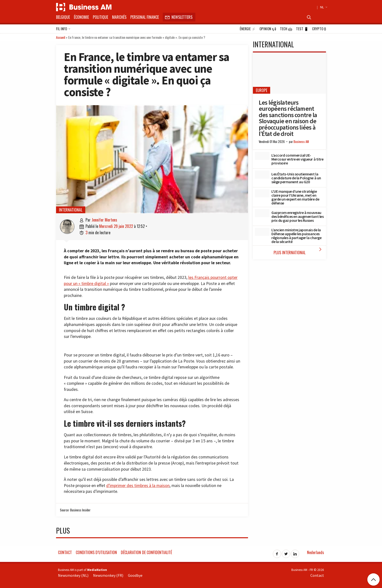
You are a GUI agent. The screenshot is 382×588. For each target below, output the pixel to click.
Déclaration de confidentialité (146, 552)
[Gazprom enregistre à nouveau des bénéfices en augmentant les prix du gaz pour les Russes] (262, 213)
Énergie (248, 29)
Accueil (61, 37)
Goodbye (135, 575)
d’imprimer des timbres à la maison (138, 486)
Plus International (299, 251)
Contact (65, 552)
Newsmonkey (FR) (108, 575)
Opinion (268, 29)
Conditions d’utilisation (96, 552)
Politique (100, 17)
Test (302, 29)
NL (323, 7)
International (71, 210)
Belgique (63, 17)
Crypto (319, 29)
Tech (286, 29)
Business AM (301, 142)
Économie (81, 17)
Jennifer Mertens (104, 220)
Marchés (119, 17)
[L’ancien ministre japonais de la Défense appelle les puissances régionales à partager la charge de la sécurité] (262, 232)
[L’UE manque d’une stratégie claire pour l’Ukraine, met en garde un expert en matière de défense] (262, 193)
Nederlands (315, 552)
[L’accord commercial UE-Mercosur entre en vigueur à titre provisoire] (262, 156)
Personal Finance (145, 17)
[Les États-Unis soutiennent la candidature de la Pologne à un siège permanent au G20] (262, 175)
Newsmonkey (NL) (73, 575)
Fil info (63, 29)
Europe (262, 90)
